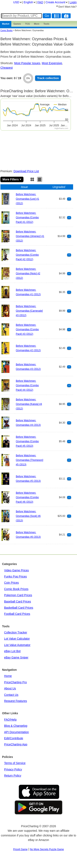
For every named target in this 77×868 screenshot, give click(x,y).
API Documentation (17, 732)
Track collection (48, 78)
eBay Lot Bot (12, 651)
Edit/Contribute (14, 738)
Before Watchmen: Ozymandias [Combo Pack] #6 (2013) (27, 497)
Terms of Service (15, 763)
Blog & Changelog (16, 726)
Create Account (55, 2)
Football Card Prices (17, 614)
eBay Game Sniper (16, 657)
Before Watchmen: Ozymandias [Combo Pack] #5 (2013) (27, 441)
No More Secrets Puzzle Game (47, 849)
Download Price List (26, 171)
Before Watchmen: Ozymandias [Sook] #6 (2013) (28, 516)
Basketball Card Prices (19, 608)
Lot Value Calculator (17, 639)
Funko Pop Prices (16, 576)
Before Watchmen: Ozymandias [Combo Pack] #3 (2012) (27, 330)
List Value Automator (17, 645)
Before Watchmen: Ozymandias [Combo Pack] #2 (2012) (27, 255)
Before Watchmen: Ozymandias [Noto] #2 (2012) (28, 274)
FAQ (40, 2)
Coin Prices (11, 583)
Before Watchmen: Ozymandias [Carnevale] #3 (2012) (29, 311)
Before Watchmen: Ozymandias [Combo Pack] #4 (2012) (27, 386)
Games (17, 24)
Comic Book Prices (16, 589)
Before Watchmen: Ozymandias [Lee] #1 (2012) (27, 199)
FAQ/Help (10, 720)
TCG (27, 24)
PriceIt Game (20, 849)
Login (73, 2)
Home (8, 676)
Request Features (16, 701)
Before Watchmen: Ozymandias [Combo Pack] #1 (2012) (27, 218)
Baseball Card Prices (18, 601)
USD (16, 2)
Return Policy (13, 776)
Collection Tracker (16, 632)
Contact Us (11, 695)
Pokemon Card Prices (18, 595)
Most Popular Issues (27, 63)
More (37, 24)
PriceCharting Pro (16, 682)
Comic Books (6, 30)
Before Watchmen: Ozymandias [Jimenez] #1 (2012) (30, 236)
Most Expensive (52, 63)
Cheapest (7, 68)
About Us (10, 688)
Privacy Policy (13, 769)
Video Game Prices (16, 570)
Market (6, 24)
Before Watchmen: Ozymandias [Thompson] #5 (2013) (29, 460)
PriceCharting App (16, 744)
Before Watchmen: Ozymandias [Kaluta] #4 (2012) (29, 404)
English (28, 2)
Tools (47, 24)
